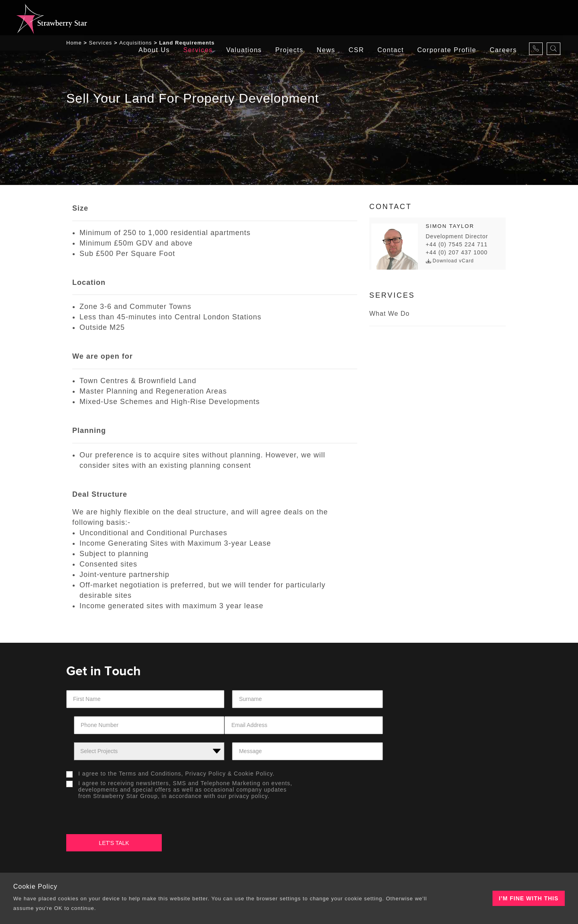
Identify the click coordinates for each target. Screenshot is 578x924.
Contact (390, 18)
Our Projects (324, 821)
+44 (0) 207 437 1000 (457, 254)
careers (503, 18)
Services (194, 18)
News (324, 18)
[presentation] (336, 756)
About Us (150, 18)
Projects (286, 18)
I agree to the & (172, 749)
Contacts (427, 821)
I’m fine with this (529, 898)
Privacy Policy (205, 749)
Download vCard (450, 262)
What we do (389, 315)
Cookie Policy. (254, 749)
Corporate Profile (446, 18)
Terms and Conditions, (151, 749)
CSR (354, 18)
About (86, 821)
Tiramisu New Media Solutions (414, 869)
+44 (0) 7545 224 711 (457, 246)
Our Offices (210, 821)
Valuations (241, 18)
